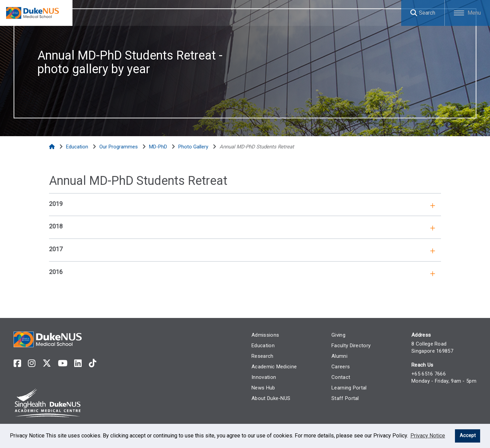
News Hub (259, 388)
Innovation (260, 377)
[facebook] (17, 363)
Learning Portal (347, 388)
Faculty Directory (349, 346)
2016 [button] (56, 272)
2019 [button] (56, 204)
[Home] (53, 147)
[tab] (245, 204)
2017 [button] (56, 249)
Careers (339, 367)
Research (259, 356)
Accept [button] (468, 436)
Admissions (262, 335)
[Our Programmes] (119, 147)
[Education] (78, 147)
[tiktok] (93, 363)
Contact (339, 377)
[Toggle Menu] (466, 13)
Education (259, 346)
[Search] (420, 13)
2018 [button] (56, 226)
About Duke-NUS (267, 398)
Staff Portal (343, 398)
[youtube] (63, 363)
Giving (336, 335)
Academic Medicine (270, 367)
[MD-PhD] (159, 147)
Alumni (337, 356)
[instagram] (32, 363)
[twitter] (47, 363)
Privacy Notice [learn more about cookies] (428, 436)
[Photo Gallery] (194, 147)
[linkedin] (78, 363)
